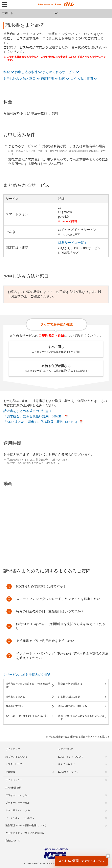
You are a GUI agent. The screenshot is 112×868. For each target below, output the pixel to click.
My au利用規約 (13, 788)
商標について (13, 840)
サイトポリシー (14, 780)
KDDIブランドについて (71, 757)
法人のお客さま (67, 764)
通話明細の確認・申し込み (73, 706)
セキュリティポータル (18, 810)
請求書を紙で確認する (70, 684)
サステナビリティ (15, 764)
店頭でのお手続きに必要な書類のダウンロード (81, 718)
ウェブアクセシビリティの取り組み (25, 833)
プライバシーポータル (18, 803)
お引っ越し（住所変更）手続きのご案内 (27, 716)
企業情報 (10, 772)
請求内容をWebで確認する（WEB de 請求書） (28, 685)
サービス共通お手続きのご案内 (29, 675)
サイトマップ (13, 749)
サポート (8, 13)
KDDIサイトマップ (68, 772)
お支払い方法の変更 (69, 697)
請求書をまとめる (15, 697)
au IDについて (66, 749)
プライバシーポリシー (18, 795)
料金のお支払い (14, 706)
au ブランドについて (17, 757)
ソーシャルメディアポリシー (21, 818)
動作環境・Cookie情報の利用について (26, 825)
